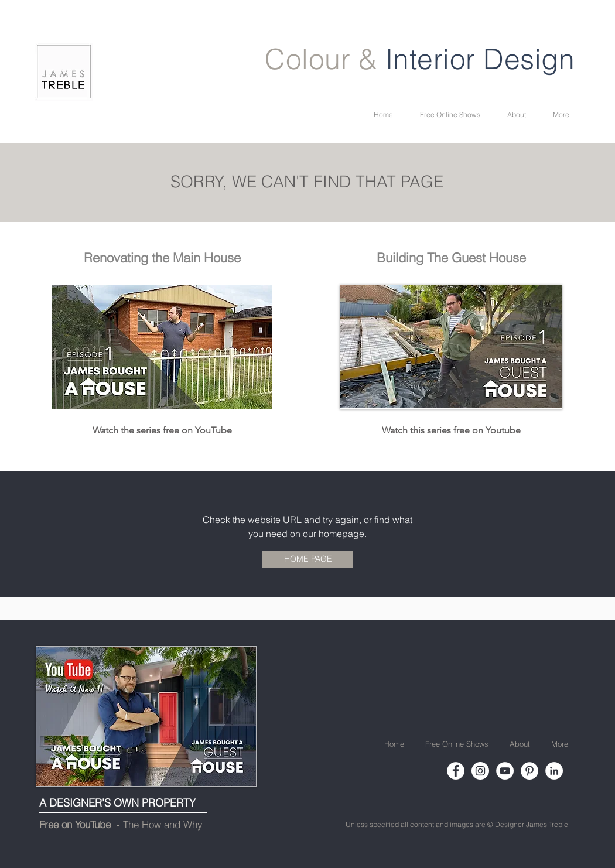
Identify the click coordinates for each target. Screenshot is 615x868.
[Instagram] (480, 771)
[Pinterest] (529, 771)
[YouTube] (505, 771)
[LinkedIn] (554, 771)
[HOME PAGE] (308, 559)
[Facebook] (456, 771)
